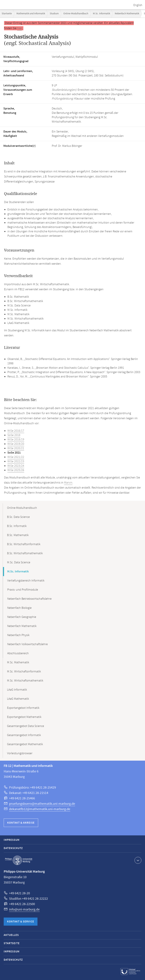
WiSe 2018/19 (16, 440)
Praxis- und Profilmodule (23, 590)
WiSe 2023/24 (16, 466)
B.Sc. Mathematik (18, 535)
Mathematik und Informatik (31, 14)
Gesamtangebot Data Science (26, 726)
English (138, 5)
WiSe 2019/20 (16, 444)
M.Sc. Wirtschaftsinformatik (24, 672)
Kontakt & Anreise (21, 823)
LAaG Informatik (17, 690)
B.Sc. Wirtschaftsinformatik (24, 544)
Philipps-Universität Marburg (19, 860)
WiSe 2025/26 (16, 470)
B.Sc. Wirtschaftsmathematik (25, 553)
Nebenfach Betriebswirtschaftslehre (29, 599)
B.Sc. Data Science (18, 517)
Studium (54, 14)
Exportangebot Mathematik (24, 717)
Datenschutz (13, 848)
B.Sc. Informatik (17, 526)
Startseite (7, 14)
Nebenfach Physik (18, 635)
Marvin (68, 483)
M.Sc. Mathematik (18, 662)
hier (19, 28)
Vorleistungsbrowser (20, 753)
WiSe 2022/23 (16, 461)
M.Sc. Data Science (19, 562)
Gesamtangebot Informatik (24, 735)
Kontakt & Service (21, 922)
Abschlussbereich (18, 653)
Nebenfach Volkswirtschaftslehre (27, 644)
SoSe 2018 (14, 435)
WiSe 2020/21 (16, 448)
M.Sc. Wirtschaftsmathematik (25, 681)
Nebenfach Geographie (22, 617)
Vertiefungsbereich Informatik (26, 581)
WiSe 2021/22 (16, 457)
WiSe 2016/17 (16, 431)
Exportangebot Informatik (23, 708)
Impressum (12, 840)
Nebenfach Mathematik (127, 14)
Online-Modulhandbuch (76, 14)
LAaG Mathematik (18, 699)
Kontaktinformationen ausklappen (138, 860)
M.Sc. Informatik (101, 14)
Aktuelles (11, 935)
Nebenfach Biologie (19, 608)
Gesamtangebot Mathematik (25, 744)
